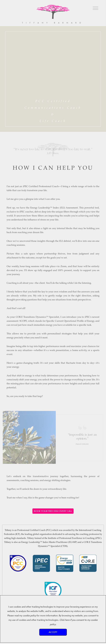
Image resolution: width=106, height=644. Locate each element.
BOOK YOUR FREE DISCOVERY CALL (53, 511)
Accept (53, 632)
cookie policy (30, 615)
